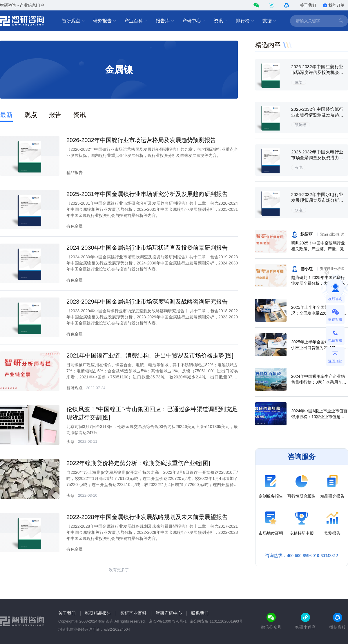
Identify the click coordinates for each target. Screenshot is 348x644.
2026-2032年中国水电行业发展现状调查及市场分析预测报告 (317, 200)
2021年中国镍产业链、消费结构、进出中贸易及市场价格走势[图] (150, 355)
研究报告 (105, 21)
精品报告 (75, 173)
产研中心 (194, 21)
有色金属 (75, 226)
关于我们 (308, 5)
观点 (31, 115)
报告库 (165, 21)
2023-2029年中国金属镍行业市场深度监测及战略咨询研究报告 (147, 302)
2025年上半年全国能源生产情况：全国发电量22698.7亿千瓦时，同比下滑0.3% (319, 313)
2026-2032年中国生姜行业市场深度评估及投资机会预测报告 (317, 72)
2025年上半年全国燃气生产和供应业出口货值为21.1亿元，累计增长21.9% (319, 348)
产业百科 (136, 21)
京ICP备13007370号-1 (168, 621)
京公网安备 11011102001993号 (216, 621)
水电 (299, 210)
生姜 (299, 82)
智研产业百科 (133, 613)
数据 (269, 21)
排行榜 (245, 21)
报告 (55, 115)
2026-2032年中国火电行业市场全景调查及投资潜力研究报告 (317, 158)
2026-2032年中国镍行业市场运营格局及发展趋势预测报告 (141, 140)
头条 (70, 442)
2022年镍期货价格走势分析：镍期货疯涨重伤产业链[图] (138, 463)
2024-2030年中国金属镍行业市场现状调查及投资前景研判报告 (147, 248)
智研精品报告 (98, 613)
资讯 (221, 21)
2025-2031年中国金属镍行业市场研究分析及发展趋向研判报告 (147, 194)
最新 (6, 115)
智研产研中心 (169, 613)
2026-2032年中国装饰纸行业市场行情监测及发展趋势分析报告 (317, 115)
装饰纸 (301, 125)
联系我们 (200, 613)
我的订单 (334, 5)
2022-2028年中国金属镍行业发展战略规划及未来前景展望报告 (147, 517)
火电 (299, 167)
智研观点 (73, 21)
